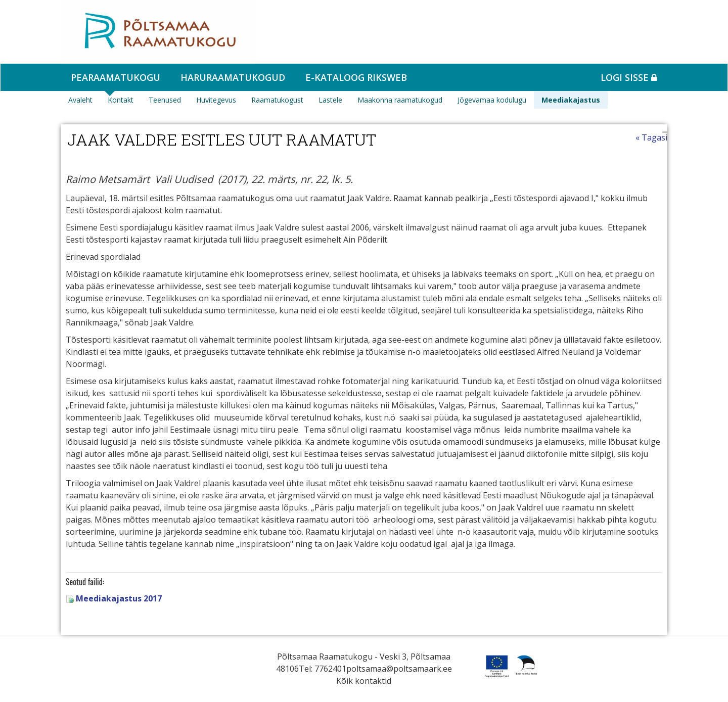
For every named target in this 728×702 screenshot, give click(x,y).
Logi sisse (629, 77)
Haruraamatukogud (233, 77)
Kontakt (121, 100)
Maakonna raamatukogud (400, 100)
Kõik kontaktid (364, 681)
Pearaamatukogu (116, 77)
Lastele (330, 100)
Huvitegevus (216, 100)
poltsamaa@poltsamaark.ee (399, 669)
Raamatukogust (277, 100)
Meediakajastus (571, 100)
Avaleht (80, 100)
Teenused (165, 100)
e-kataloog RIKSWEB (356, 77)
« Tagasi (651, 137)
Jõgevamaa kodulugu (492, 100)
